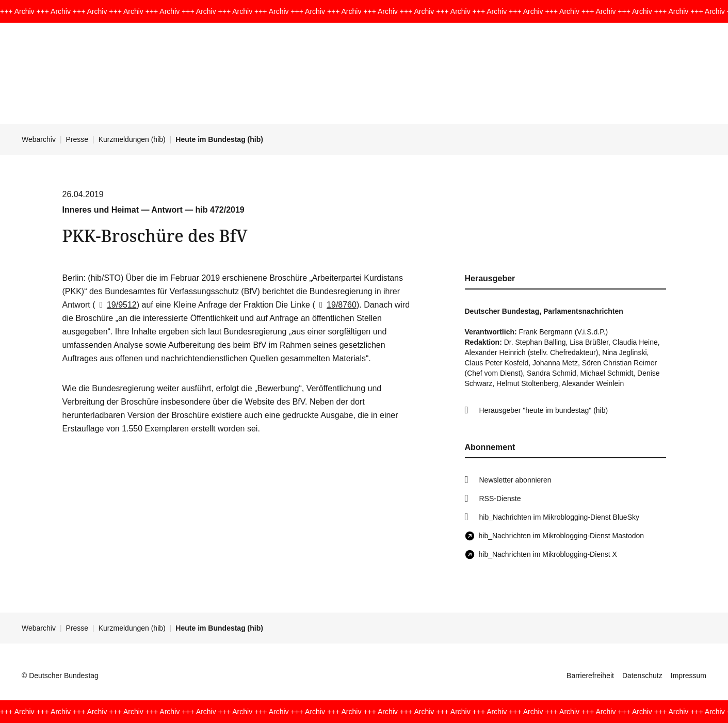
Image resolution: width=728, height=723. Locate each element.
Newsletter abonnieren (515, 480)
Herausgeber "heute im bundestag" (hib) (544, 410)
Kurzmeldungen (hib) (132, 139)
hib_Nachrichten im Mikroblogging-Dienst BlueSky (559, 517)
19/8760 (336, 305)
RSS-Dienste (500, 499)
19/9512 (116, 305)
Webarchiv (39, 139)
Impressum (689, 676)
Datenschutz (642, 676)
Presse (77, 139)
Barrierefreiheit (590, 676)
